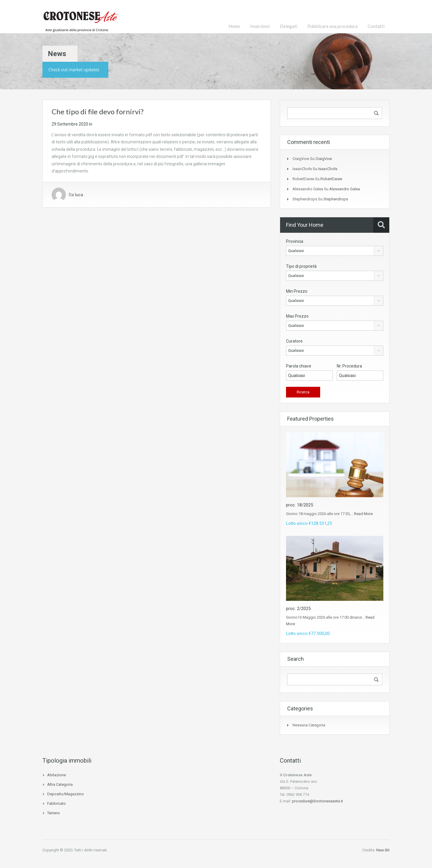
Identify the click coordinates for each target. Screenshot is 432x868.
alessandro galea (345, 189)
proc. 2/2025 (298, 609)
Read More (363, 514)
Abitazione (57, 775)
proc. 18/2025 (300, 505)
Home (234, 26)
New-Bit (383, 850)
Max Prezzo (297, 316)
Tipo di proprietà (301, 266)
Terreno (54, 813)
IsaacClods (328, 169)
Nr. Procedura (349, 366)
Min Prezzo (297, 291)
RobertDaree (331, 179)
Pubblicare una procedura (332, 26)
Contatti (376, 26)
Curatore (294, 341)
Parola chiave (299, 366)
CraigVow (324, 159)
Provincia (295, 241)
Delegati (289, 26)
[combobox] (335, 251)
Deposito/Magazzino (66, 794)
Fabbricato (57, 803)
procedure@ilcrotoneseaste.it (317, 801)
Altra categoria (60, 784)
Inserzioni (260, 26)
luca (79, 195)
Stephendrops (336, 199)
